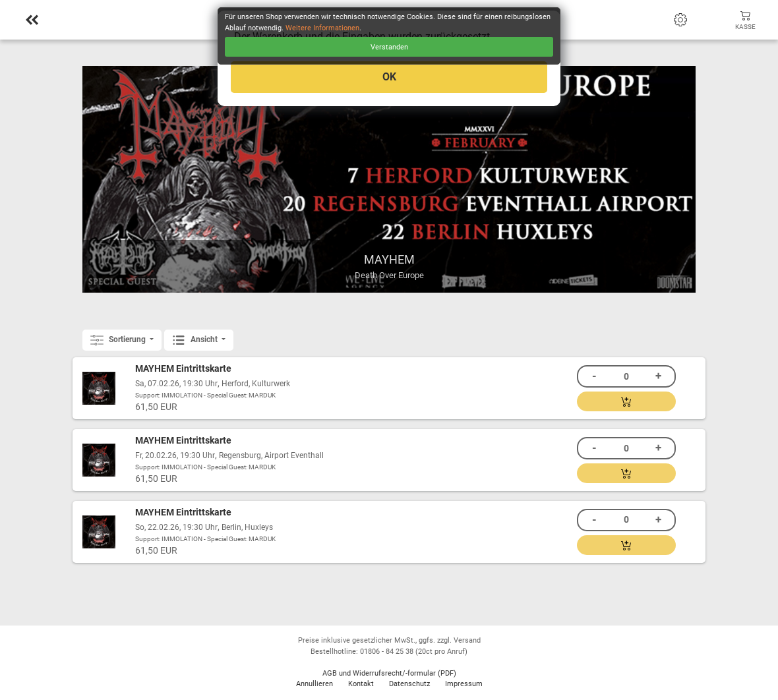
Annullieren (314, 684)
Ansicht (196, 340)
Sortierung (119, 340)
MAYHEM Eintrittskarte (183, 369)
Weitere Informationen (322, 28)
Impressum (464, 684)
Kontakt (361, 684)
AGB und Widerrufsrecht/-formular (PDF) (389, 673)
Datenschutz (409, 684)
